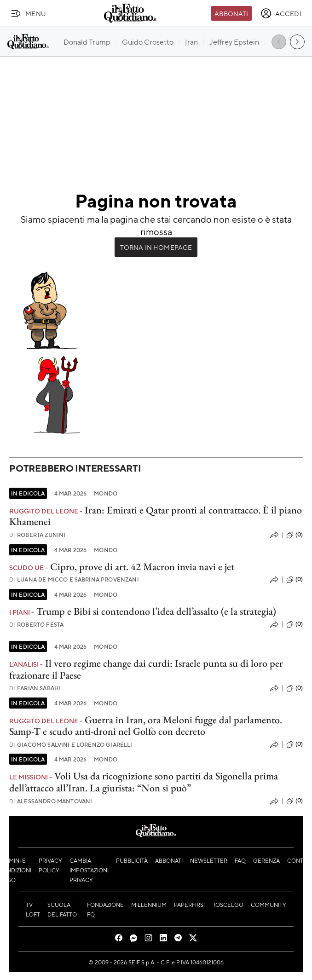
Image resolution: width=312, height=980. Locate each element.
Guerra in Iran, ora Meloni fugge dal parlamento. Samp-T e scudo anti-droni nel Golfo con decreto (146, 726)
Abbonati (231, 13)
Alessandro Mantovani (51, 801)
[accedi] (281, 13)
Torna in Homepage (156, 247)
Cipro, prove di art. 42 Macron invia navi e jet (142, 567)
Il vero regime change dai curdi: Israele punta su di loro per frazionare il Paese (146, 669)
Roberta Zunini (37, 535)
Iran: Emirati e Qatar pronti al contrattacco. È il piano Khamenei (156, 516)
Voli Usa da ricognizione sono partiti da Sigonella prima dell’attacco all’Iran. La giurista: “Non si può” (144, 782)
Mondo (106, 493)
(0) (295, 535)
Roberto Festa (36, 625)
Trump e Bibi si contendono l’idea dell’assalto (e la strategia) (156, 611)
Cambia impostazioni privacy (89, 870)
